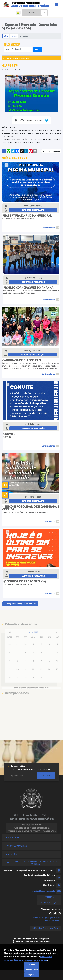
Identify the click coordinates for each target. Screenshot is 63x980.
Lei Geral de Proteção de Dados (46, 928)
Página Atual (24, 36)
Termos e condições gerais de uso (46, 918)
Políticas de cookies (53, 921)
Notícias (14, 36)
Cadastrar (46, 776)
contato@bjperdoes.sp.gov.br (43, 891)
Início (6, 36)
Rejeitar (31, 975)
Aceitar (31, 965)
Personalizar (32, 970)
